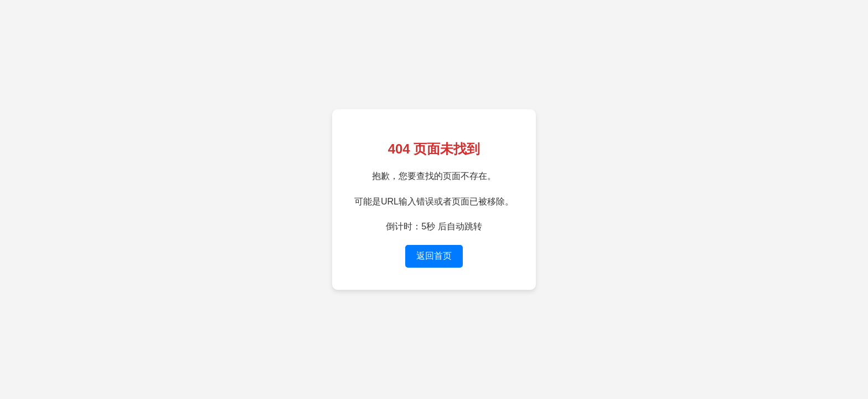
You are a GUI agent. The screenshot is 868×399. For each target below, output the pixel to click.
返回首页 (434, 256)
